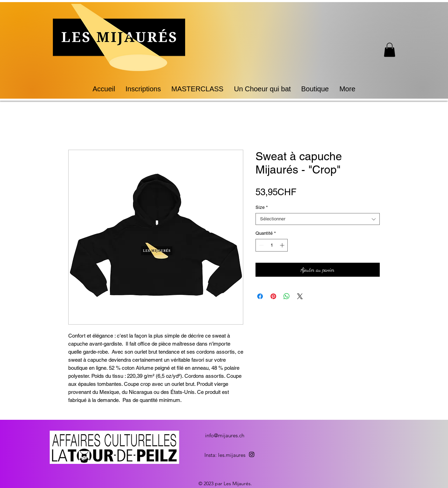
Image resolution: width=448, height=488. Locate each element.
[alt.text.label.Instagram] (252, 454)
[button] (390, 50)
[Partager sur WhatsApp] (287, 296)
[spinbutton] (272, 245)
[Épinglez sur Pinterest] (273, 296)
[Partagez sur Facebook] (260, 296)
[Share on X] (300, 296)
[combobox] (318, 219)
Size (262, 207)
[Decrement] (261, 245)
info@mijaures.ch (225, 435)
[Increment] (283, 245)
